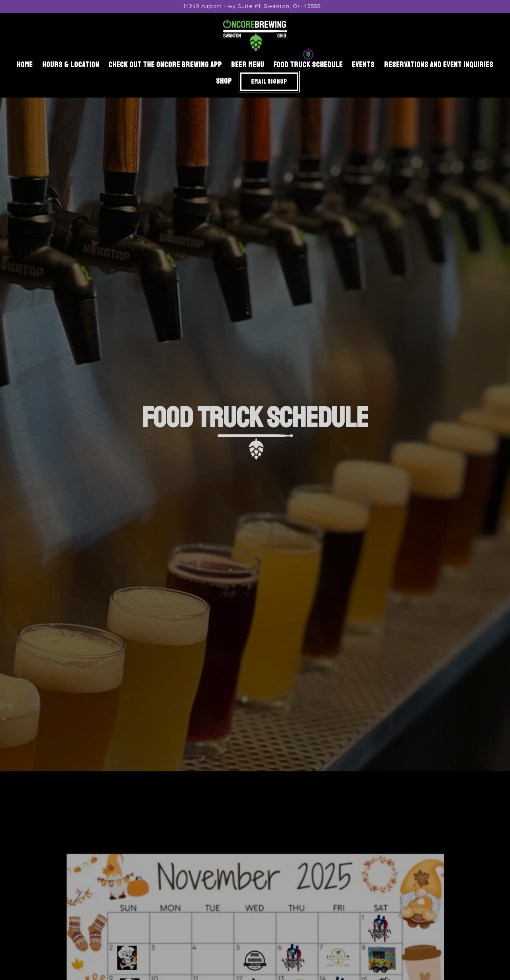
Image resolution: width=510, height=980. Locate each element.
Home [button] (25, 65)
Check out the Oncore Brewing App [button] (165, 65)
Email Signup (269, 82)
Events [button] (363, 65)
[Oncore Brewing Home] (255, 35)
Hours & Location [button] (71, 65)
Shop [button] (224, 81)
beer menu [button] (248, 65)
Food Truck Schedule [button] (308, 65)
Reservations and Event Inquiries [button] (439, 65)
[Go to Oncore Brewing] (252, 6)
